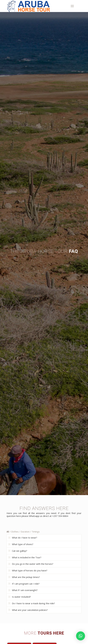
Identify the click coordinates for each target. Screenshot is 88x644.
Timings (36, 532)
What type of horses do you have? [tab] (28, 570)
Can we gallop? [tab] (18, 551)
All (8, 532)
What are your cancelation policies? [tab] (28, 610)
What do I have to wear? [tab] (23, 538)
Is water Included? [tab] (20, 597)
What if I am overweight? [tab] (23, 590)
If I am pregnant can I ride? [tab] (24, 584)
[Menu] (72, 6)
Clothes (15, 532)
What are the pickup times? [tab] (24, 577)
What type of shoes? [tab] (21, 544)
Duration (25, 532)
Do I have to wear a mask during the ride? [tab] (32, 603)
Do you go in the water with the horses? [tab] (31, 564)
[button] (81, 636)
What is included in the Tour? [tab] (25, 557)
